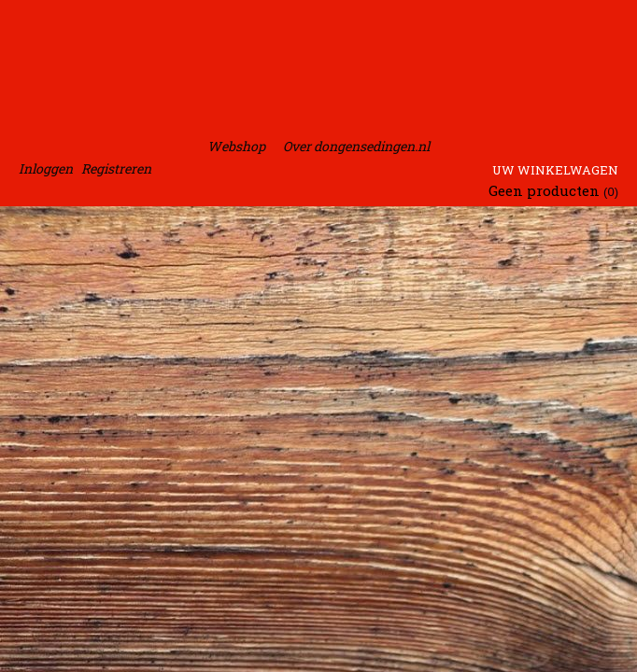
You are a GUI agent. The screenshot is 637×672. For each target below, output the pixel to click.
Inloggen (46, 168)
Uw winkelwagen (555, 170)
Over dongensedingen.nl (356, 146)
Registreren (116, 168)
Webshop (236, 146)
